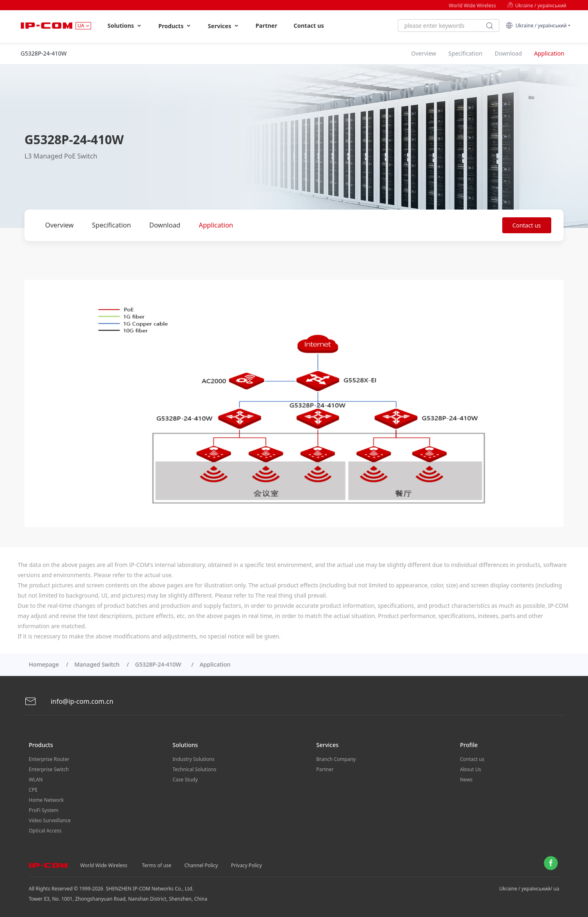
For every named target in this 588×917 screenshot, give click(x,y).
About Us (471, 769)
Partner (266, 26)
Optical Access (45, 831)
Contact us (309, 26)
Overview (60, 225)
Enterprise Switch (49, 769)
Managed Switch (97, 664)
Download (165, 225)
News (467, 780)
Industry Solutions (194, 759)
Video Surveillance (50, 820)
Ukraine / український (537, 6)
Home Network (47, 800)
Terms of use (157, 865)
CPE (33, 790)
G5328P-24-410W (160, 664)
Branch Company (336, 759)
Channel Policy (201, 865)
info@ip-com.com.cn (69, 702)
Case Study (185, 780)
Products (175, 26)
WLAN (36, 780)
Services (224, 26)
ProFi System (44, 810)
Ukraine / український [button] (536, 26)
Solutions (125, 26)
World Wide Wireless (472, 6)
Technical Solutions (195, 769)
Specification (111, 225)
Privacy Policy (247, 865)
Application (216, 225)
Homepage (44, 664)
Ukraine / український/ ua (529, 889)
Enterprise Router (49, 759)
